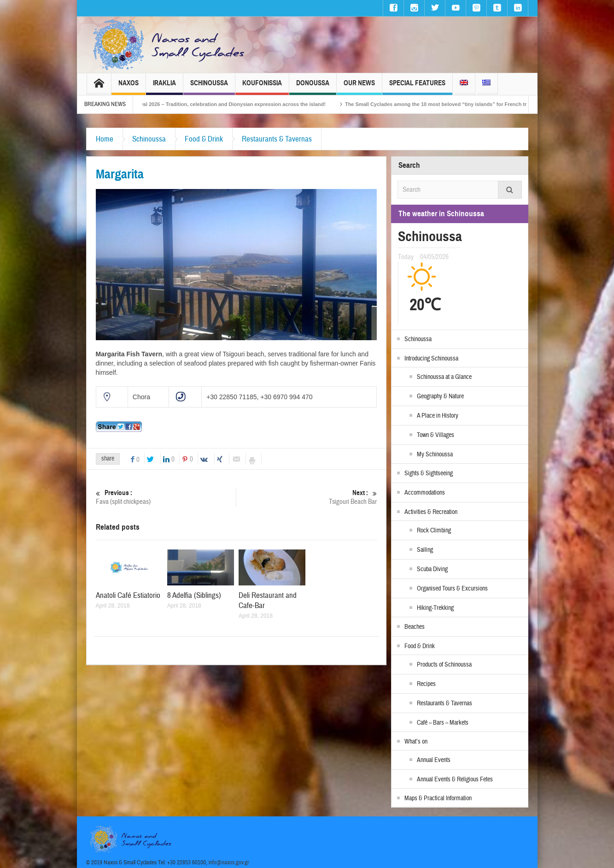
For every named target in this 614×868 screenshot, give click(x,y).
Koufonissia (262, 87)
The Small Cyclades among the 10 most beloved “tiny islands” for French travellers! (460, 104)
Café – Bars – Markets (443, 723)
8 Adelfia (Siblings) (194, 595)
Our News (359, 87)
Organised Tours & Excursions (452, 589)
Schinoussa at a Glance (444, 377)
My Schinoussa (435, 455)
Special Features (417, 87)
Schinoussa (209, 87)
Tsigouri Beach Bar (307, 497)
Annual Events (434, 760)
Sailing (425, 550)
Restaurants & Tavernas (277, 139)
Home (105, 139)
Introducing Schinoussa (431, 359)
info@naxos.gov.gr (229, 862)
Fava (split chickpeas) (166, 497)
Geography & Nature (440, 396)
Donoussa (313, 87)
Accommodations (425, 493)
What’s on (416, 742)
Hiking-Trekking (435, 608)
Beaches (415, 627)
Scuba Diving (432, 569)
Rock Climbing (434, 531)
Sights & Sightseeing (429, 473)
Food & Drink (204, 139)
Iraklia (164, 87)
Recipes (426, 684)
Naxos (129, 87)
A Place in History (438, 416)
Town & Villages (436, 435)
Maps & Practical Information (438, 798)
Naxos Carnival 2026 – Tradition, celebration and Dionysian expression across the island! (233, 104)
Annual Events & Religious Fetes (455, 779)
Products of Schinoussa (444, 665)
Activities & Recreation (431, 512)
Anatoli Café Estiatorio (128, 595)
